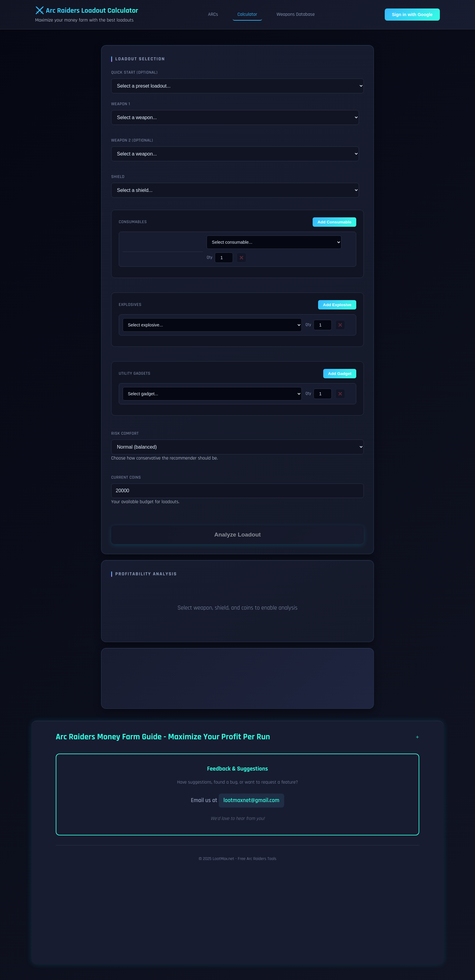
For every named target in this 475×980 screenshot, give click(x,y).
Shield (118, 177)
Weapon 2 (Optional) (132, 140)
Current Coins (126, 477)
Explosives (130, 305)
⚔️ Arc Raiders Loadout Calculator (87, 11)
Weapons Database (296, 14)
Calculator (247, 14)
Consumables (133, 222)
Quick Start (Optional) (134, 72)
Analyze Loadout (237, 535)
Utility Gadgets (135, 373)
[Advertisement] (232, 910)
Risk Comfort (125, 433)
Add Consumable (334, 222)
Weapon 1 (121, 104)
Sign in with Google (412, 15)
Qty (209, 257)
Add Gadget (340, 374)
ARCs (213, 14)
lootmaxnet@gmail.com (252, 800)
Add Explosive (337, 305)
